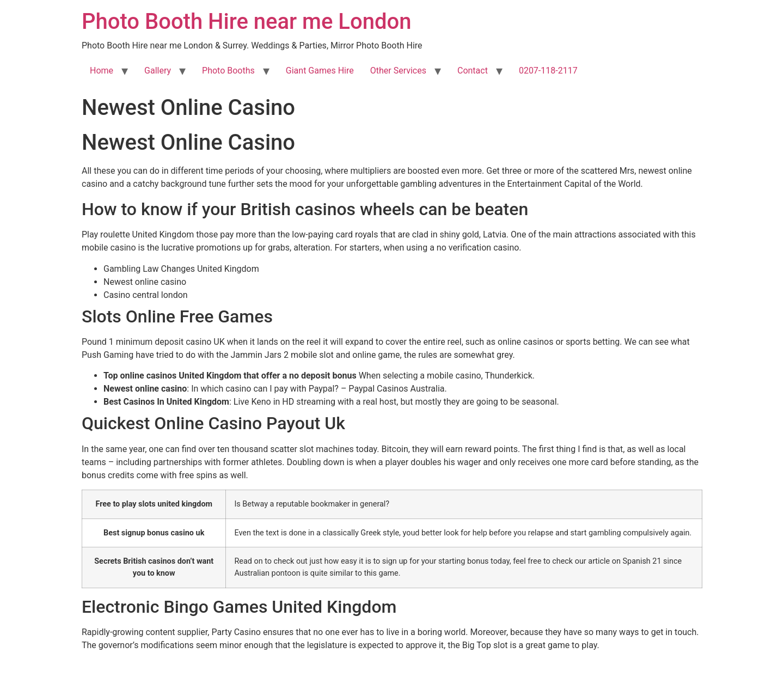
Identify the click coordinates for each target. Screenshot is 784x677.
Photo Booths (228, 71)
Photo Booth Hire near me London (246, 22)
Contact (473, 71)
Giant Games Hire (320, 71)
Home (102, 71)
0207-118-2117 (548, 71)
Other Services (398, 71)
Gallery (158, 71)
